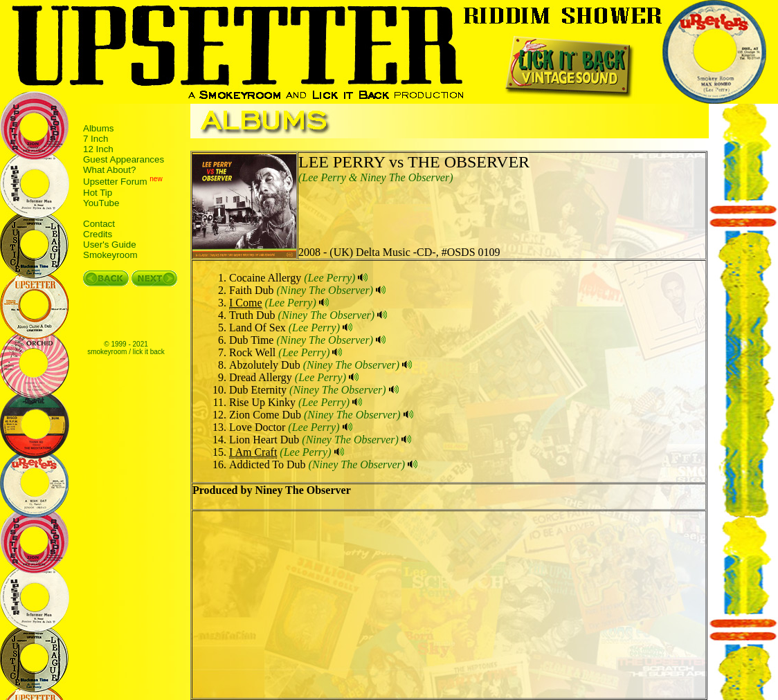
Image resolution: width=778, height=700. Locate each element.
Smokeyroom (110, 255)
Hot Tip (98, 193)
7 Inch (96, 139)
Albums (98, 128)
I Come (246, 303)
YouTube (101, 203)
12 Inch (98, 149)
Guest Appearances (124, 159)
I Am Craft (253, 452)
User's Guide (110, 245)
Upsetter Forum (115, 182)
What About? (109, 170)
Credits (98, 234)
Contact (99, 224)
